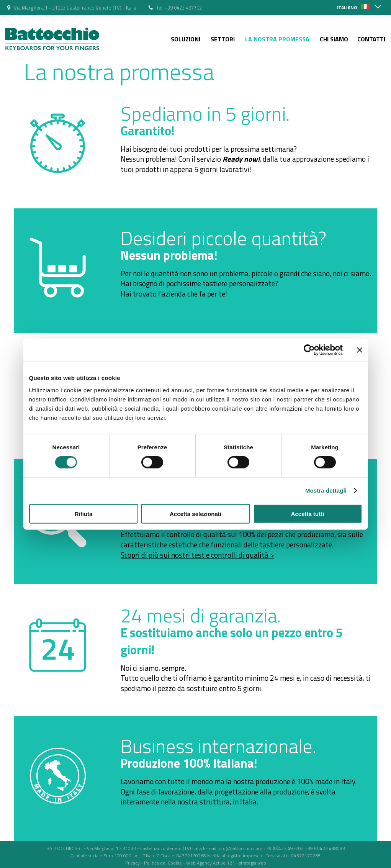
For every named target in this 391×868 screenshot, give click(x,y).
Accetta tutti (308, 513)
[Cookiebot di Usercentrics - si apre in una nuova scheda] (309, 350)
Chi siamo (334, 39)
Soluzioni (186, 39)
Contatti (371, 39)
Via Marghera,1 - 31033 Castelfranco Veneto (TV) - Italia (75, 8)
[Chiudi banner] (360, 350)
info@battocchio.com (240, 848)
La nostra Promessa (277, 39)
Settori (223, 39)
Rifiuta (84, 513)
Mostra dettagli (326, 491)
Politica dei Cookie (163, 863)
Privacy (133, 863)
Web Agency (199, 863)
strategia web (253, 863)
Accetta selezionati (195, 513)
